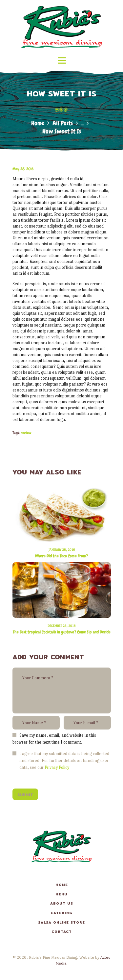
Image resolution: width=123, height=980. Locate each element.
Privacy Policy (57, 767)
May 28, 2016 (23, 169)
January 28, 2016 (62, 550)
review (26, 433)
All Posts (63, 123)
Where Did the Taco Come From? (61, 556)
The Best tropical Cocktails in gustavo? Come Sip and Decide (62, 632)
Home (38, 123)
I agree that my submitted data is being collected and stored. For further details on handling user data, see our (64, 760)
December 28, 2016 (61, 626)
